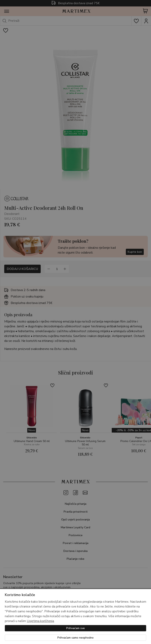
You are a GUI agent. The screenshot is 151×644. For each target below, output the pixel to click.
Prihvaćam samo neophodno (75, 638)
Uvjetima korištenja (40, 621)
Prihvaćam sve (75, 628)
